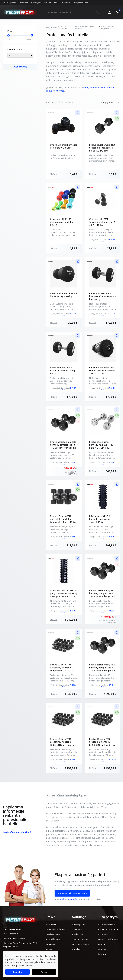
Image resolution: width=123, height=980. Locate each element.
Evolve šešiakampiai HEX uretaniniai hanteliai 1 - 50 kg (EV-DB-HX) (102, 148)
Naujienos (50, 944)
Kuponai (102, 949)
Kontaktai (66, 3)
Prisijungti (103, 954)
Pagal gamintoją (53, 934)
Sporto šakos (52, 924)
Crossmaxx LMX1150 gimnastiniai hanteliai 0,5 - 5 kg (62, 222)
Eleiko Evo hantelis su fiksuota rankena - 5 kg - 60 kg (63, 371)
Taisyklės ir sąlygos (81, 944)
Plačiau (53, 174)
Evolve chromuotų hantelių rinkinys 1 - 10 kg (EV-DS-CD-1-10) (101, 445)
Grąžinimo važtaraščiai (108, 939)
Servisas (48, 3)
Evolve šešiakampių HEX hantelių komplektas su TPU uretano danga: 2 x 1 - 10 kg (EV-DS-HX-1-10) (63, 448)
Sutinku (17, 972)
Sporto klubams (53, 939)
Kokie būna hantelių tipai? (17, 832)
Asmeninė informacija (108, 929)
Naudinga (79, 917)
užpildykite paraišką (69, 899)
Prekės (51, 917)
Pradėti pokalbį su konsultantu (72, 893)
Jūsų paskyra (108, 917)
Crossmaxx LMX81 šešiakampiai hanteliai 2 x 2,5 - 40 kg (102, 222)
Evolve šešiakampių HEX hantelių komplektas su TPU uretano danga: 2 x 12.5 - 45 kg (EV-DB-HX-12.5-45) (102, 671)
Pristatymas (23, 3)
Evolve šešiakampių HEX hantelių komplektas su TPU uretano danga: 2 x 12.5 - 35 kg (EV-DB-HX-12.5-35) (102, 596)
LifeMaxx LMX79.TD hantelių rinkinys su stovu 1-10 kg (100, 519)
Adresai (102, 944)
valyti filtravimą (20, 67)
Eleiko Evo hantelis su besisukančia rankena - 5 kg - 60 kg (102, 296)
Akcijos (57, 3)
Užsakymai (103, 934)
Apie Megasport (9, 3)
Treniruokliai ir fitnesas (56, 929)
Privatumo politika (80, 939)
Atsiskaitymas (36, 3)
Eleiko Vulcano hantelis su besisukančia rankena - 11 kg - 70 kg (102, 371)
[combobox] (110, 102)
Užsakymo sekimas (80, 3)
